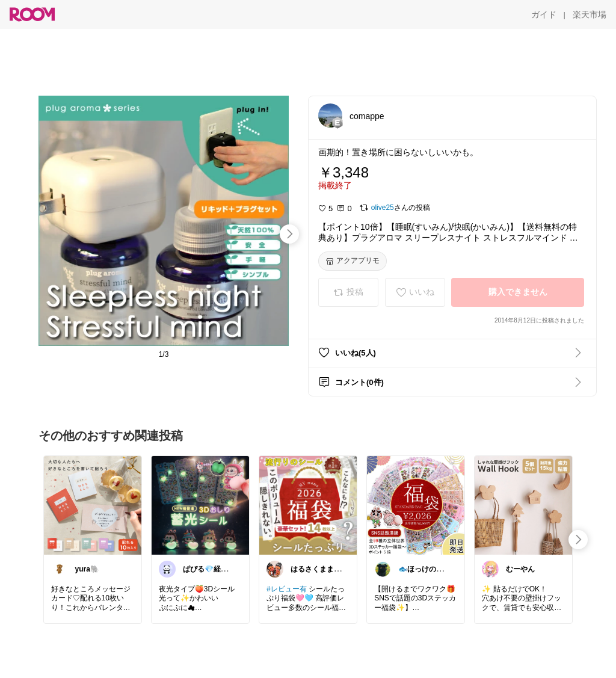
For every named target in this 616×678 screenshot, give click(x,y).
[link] (93, 505)
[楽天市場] (590, 14)
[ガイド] (544, 14)
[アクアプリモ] (353, 261)
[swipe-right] (289, 234)
